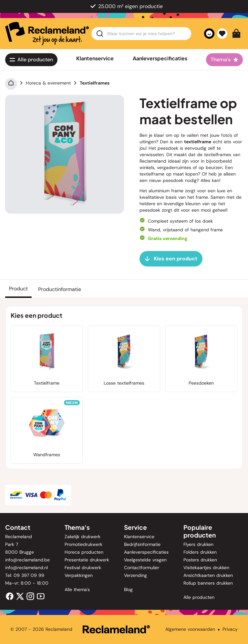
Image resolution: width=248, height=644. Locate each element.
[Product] (18, 289)
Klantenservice (95, 58)
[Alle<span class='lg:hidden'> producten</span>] (31, 60)
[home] (47, 34)
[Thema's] (224, 60)
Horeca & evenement (48, 83)
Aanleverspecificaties (160, 58)
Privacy (230, 629)
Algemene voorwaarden (190, 629)
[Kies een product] (171, 259)
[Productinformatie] (60, 289)
